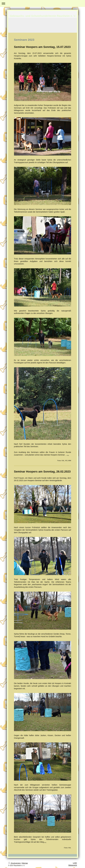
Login (75, 863)
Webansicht (73, 865)
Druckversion (15, 863)
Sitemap (25, 863)
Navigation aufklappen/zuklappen (42, 3)
